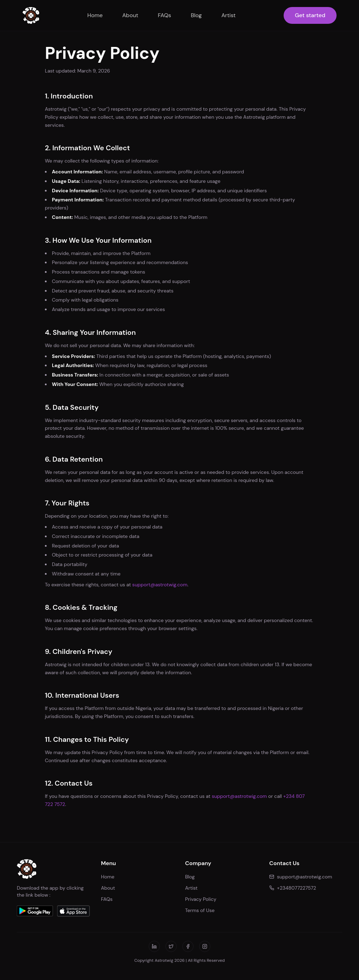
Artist (228, 15)
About (130, 15)
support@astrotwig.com (160, 585)
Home (95, 15)
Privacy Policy (201, 899)
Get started (310, 15)
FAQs (164, 15)
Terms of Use (200, 910)
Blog (196, 15)
